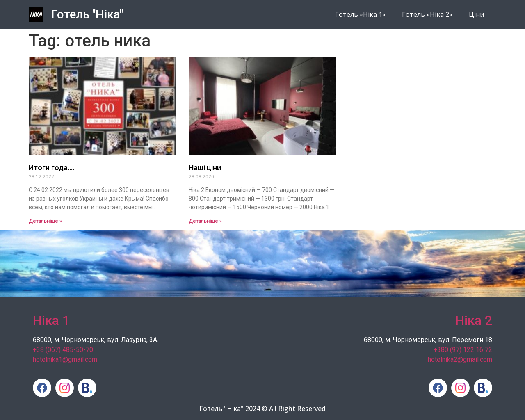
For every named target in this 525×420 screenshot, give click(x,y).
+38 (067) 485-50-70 (63, 350)
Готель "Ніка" (87, 14)
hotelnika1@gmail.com (65, 360)
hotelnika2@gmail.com (460, 360)
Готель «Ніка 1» (360, 14)
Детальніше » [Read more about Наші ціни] (205, 221)
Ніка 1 (51, 320)
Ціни (476, 14)
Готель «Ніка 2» (427, 14)
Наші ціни (205, 168)
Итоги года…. (51, 168)
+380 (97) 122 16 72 (463, 350)
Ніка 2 (474, 320)
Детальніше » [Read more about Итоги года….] (45, 221)
